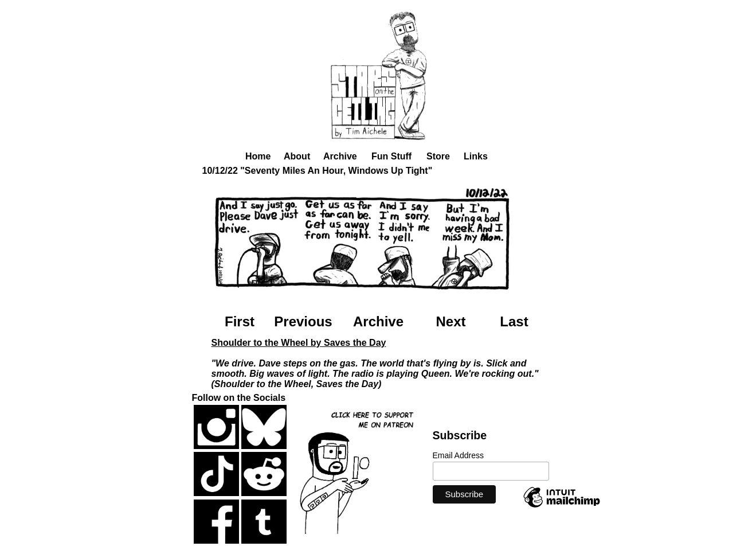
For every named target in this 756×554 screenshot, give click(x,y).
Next (451, 321)
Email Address (458, 455)
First (240, 321)
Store (438, 156)
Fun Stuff (391, 156)
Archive (340, 156)
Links (476, 156)
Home (258, 156)
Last (514, 321)
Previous (303, 321)
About (297, 156)
